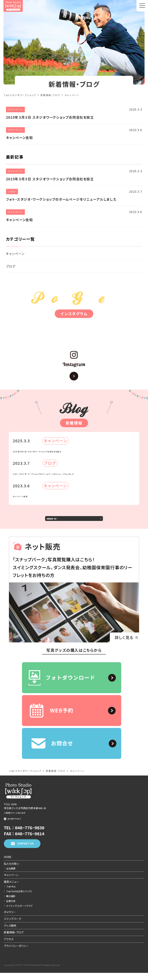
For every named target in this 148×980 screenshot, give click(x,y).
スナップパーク (13, 926)
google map (13, 826)
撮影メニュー (11, 889)
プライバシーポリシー (16, 953)
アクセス (9, 946)
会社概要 (11, 876)
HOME (8, 864)
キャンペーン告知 (34, 495)
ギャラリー (10, 919)
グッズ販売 (10, 933)
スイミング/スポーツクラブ (19, 913)
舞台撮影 (11, 903)
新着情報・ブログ (14, 939)
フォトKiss (11, 894)
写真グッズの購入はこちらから (74, 657)
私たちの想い (11, 871)
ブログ (11, 266)
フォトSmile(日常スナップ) (19, 898)
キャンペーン (15, 254)
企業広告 (11, 908)
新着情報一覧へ (65, 522)
